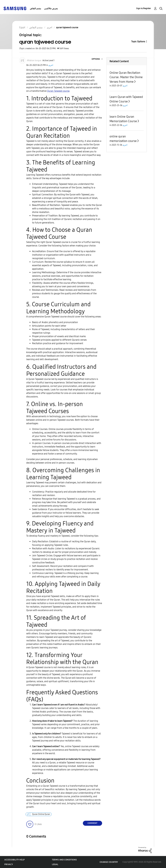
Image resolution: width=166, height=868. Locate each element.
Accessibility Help (15, 860)
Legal (55, 864)
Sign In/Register (144, 8)
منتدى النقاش (36, 9)
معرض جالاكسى (51, 9)
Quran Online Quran (41, 814)
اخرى (51, 65)
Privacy (9, 864)
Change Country (109, 862)
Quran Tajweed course (58, 91)
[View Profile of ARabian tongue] (34, 61)
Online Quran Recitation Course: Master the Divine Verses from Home (126, 77)
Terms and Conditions (64, 860)
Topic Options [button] (138, 41)
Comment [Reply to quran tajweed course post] (92, 823)
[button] (97, 59)
